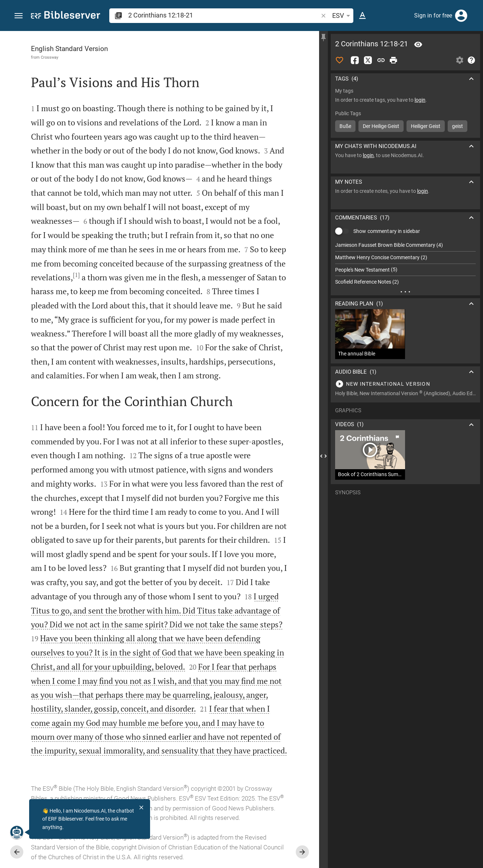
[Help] (471, 60)
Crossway (50, 57)
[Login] (461, 16)
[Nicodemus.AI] (17, 832)
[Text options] (362, 16)
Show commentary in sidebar (387, 231)
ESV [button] (342, 16)
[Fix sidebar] (323, 38)
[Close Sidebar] (323, 456)
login (420, 100)
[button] (19, 16)
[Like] (339, 60)
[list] (405, 264)
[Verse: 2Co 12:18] (418, 44)
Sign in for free (433, 15)
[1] (76, 275)
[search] (224, 15)
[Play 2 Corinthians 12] (405, 384)
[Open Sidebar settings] (460, 60)
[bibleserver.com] (66, 16)
